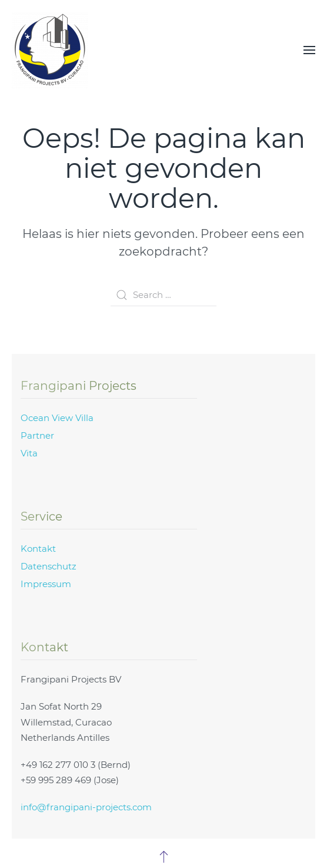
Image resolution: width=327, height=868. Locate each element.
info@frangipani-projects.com (86, 807)
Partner (37, 435)
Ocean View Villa (57, 418)
